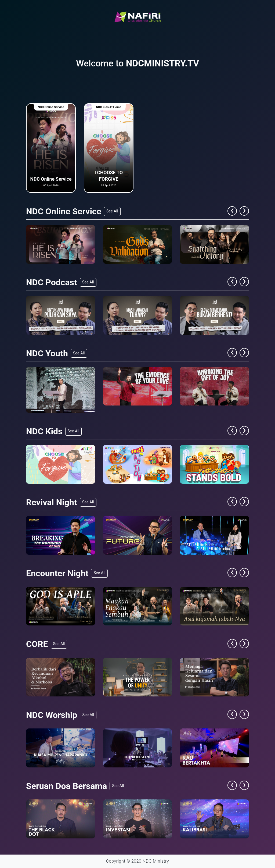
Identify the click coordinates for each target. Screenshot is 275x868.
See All (112, 211)
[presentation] (234, 211)
